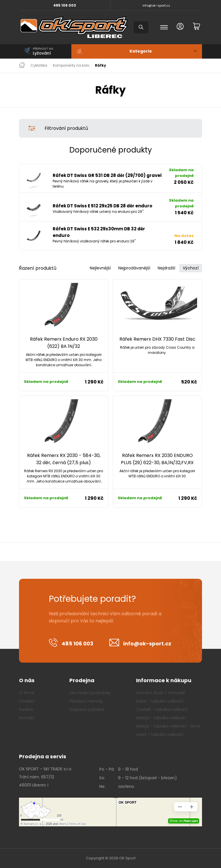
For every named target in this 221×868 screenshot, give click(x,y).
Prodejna (82, 680)
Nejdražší (166, 268)
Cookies (27, 701)
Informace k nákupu (164, 680)
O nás (27, 680)
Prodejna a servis (43, 756)
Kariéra (26, 709)
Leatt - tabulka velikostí (160, 734)
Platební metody (86, 701)
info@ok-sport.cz (156, 5)
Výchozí (191, 268)
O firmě (27, 693)
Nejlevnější (100, 268)
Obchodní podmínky (90, 693)
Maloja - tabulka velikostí (161, 718)
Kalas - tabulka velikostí (160, 701)
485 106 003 (65, 5)
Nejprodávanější (134, 268)
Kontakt (27, 718)
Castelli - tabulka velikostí (162, 709)
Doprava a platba (87, 709)
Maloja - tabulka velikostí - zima (168, 726)
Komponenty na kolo (71, 65)
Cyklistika (39, 65)
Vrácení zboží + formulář (161, 693)
